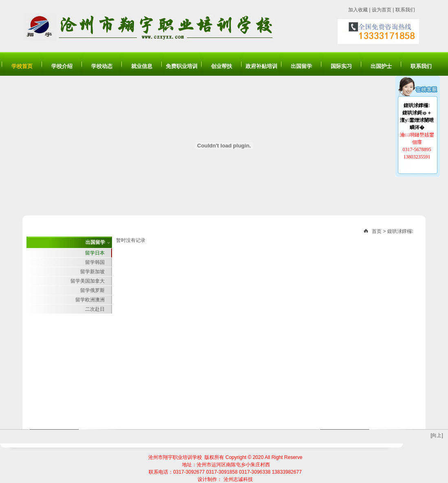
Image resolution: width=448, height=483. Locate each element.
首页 (377, 231)
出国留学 (301, 66)
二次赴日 (95, 309)
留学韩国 (95, 262)
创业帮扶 (222, 66)
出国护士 (381, 66)
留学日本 (95, 253)
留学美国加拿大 (88, 281)
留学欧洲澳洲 (90, 300)
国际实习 (341, 66)
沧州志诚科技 (238, 479)
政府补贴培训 (261, 66)
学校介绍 (62, 66)
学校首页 (22, 66)
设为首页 (382, 10)
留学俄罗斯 (92, 290)
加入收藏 (358, 10)
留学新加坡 (92, 272)
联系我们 (405, 10)
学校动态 (102, 66)
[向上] (437, 435)
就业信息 (142, 66)
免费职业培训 (182, 66)
